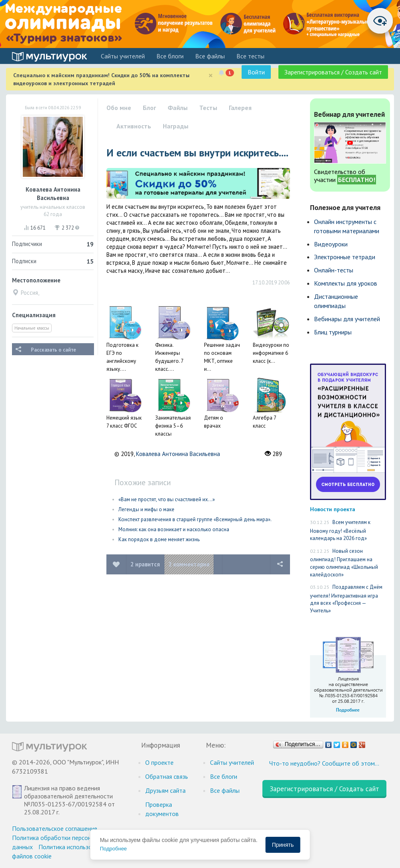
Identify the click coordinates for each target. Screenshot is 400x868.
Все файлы (210, 56)
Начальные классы (32, 328)
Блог (149, 108)
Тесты (208, 108)
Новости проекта (333, 509)
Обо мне (119, 108)
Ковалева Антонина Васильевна (178, 454)
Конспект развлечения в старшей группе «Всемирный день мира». (195, 519)
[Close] (211, 75)
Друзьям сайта (165, 790)
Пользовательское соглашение (55, 828)
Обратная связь (167, 776)
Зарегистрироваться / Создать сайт (333, 72)
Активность (134, 126)
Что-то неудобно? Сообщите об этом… (324, 763)
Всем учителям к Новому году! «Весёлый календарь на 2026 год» (340, 530)
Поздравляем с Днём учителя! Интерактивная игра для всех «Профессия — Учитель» (346, 599)
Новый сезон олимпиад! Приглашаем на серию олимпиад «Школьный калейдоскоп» (344, 563)
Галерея (240, 108)
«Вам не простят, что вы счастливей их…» (167, 499)
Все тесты (250, 56)
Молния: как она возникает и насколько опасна (174, 529)
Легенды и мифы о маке (146, 509)
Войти (256, 72)
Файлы (178, 108)
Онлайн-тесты (334, 270)
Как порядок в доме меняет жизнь (159, 539)
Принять (283, 845)
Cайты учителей (123, 56)
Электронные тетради (345, 257)
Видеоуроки (331, 244)
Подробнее (113, 849)
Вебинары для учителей (347, 319)
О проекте (159, 762)
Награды (176, 126)
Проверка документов (162, 809)
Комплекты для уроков (346, 283)
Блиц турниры (333, 332)
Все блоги (170, 56)
